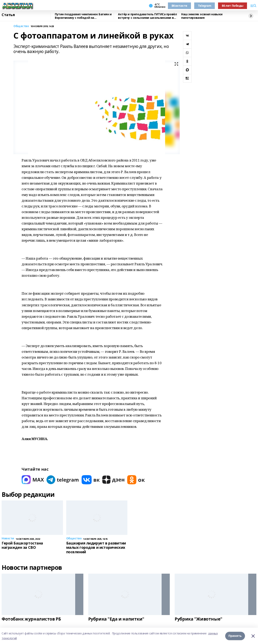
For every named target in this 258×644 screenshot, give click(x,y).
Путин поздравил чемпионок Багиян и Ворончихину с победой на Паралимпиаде (83, 16)
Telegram (205, 6)
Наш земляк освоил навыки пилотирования (202, 16)
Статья (8, 15)
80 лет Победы (233, 6)
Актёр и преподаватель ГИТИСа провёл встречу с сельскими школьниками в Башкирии (147, 16)
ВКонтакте (179, 6)
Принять (235, 636)
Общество (21, 26)
